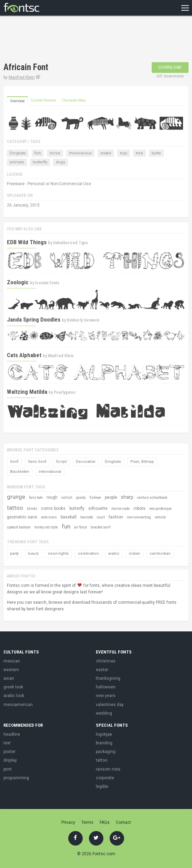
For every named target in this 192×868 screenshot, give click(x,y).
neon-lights (58, 554)
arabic (114, 554)
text (7, 743)
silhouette (98, 508)
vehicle (160, 517)
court (101, 517)
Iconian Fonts (47, 283)
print (8, 769)
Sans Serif (37, 462)
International (50, 472)
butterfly (40, 162)
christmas (106, 661)
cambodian (160, 554)
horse (55, 153)
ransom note (108, 769)
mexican (12, 661)
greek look (13, 687)
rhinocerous (80, 153)
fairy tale (36, 498)
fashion (116, 517)
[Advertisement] (84, 40)
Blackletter (20, 472)
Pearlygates (65, 392)
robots (139, 508)
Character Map (74, 100)
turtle (156, 153)
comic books (53, 508)
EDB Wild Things (27, 242)
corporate (105, 778)
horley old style (46, 527)
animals (17, 162)
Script (61, 462)
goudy (81, 498)
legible (102, 786)
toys (124, 153)
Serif (14, 462)
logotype (104, 734)
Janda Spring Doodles (34, 319)
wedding (104, 713)
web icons (49, 517)
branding (104, 743)
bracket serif (100, 527)
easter (102, 670)
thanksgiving (108, 678)
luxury (33, 554)
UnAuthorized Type (70, 243)
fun (66, 526)
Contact (123, 822)
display (10, 760)
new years (106, 696)
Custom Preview (43, 100)
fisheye (95, 498)
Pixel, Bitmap (142, 462)
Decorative (86, 462)
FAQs (105, 822)
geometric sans (22, 517)
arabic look (14, 696)
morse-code (120, 509)
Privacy (68, 822)
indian (135, 554)
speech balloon (19, 527)
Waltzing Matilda (27, 392)
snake (106, 153)
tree (139, 153)
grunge (16, 497)
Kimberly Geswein (83, 320)
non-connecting (139, 517)
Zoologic (18, 282)
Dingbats (18, 153)
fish (38, 153)
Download (170, 67)
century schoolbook (152, 498)
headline (12, 734)
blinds (32, 509)
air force (80, 527)
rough (52, 497)
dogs (60, 162)
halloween (106, 687)
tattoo (15, 508)
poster (9, 752)
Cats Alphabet (24, 355)
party (14, 554)
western (11, 670)
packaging (106, 752)
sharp (127, 497)
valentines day (110, 705)
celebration (88, 554)
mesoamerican (18, 705)
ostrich (67, 498)
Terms (87, 822)
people (111, 497)
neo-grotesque (160, 509)
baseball (69, 517)
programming (16, 778)
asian (9, 678)
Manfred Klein (22, 77)
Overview (17, 101)
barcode (87, 517)
